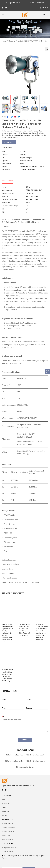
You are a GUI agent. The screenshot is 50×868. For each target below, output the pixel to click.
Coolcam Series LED (8, 814)
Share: (4, 117)
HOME (4, 787)
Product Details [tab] (7, 180)
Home (4, 41)
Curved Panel (6, 822)
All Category (11, 41)
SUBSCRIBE (29, 856)
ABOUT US (5, 798)
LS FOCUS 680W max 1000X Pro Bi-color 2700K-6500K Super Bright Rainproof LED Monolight (36, 626)
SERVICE (5, 802)
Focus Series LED (21, 41)
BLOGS (4, 794)
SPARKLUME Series (8, 818)
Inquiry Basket (7, 147)
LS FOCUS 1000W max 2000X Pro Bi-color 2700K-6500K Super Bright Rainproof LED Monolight (37, 663)
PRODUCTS (5, 790)
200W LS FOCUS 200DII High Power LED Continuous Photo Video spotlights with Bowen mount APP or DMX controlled (11, 664)
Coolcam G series (7, 811)
